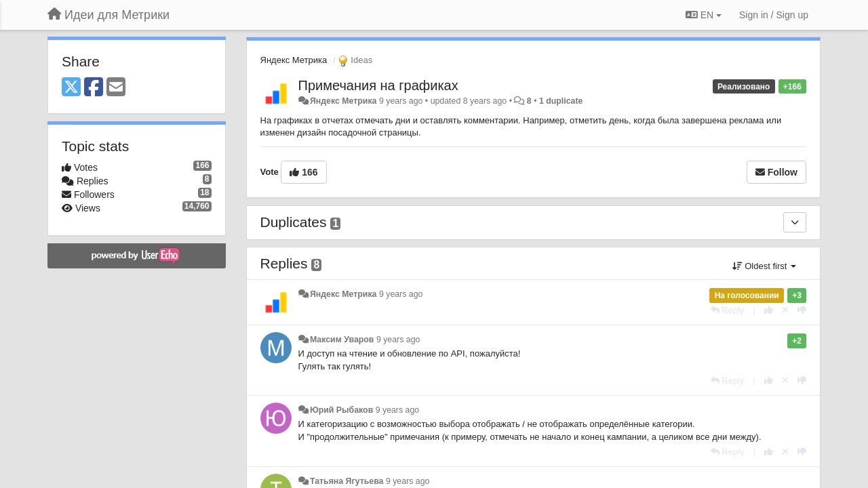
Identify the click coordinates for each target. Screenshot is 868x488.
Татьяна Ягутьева (347, 481)
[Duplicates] (795, 222)
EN (704, 15)
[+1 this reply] (769, 310)
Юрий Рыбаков (341, 410)
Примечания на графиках (378, 85)
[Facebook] (94, 88)
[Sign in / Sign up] (774, 15)
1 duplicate (561, 101)
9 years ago (401, 294)
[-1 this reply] (802, 310)
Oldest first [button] (764, 266)
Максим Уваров (342, 340)
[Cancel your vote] (785, 310)
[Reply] (728, 310)
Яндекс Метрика (294, 60)
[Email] (116, 88)
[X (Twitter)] (71, 88)
